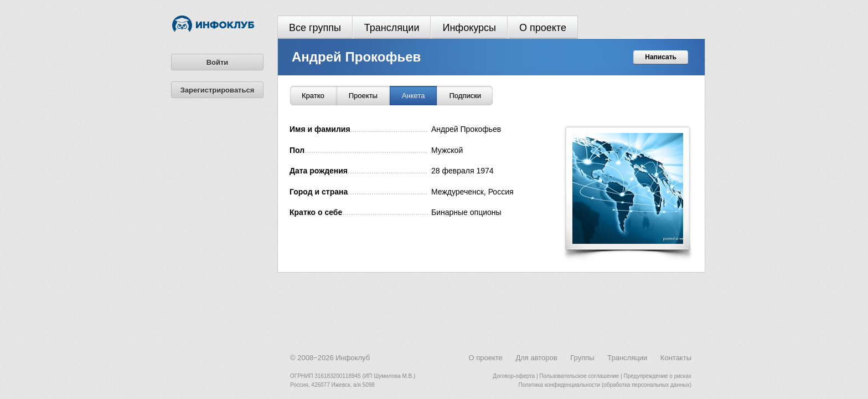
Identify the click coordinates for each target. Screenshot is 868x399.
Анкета (414, 96)
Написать (661, 57)
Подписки (465, 96)
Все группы (315, 28)
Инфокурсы (469, 28)
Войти (218, 62)
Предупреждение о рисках (657, 376)
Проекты (363, 96)
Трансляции (392, 28)
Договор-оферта (514, 376)
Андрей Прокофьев (356, 57)
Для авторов (536, 358)
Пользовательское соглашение (579, 376)
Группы (582, 358)
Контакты (676, 358)
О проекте (543, 28)
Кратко (313, 96)
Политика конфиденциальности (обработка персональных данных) (605, 385)
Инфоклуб (353, 358)
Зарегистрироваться (218, 90)
